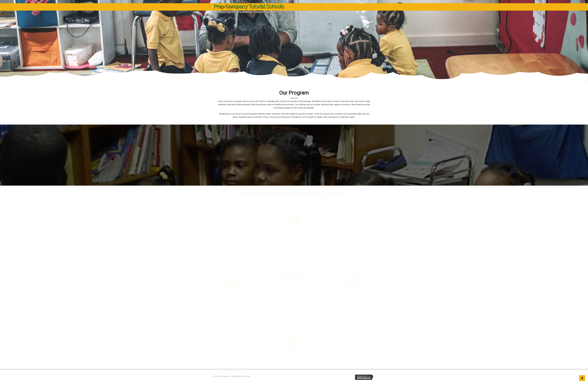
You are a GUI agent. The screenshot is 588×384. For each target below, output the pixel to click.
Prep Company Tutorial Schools (249, 6)
